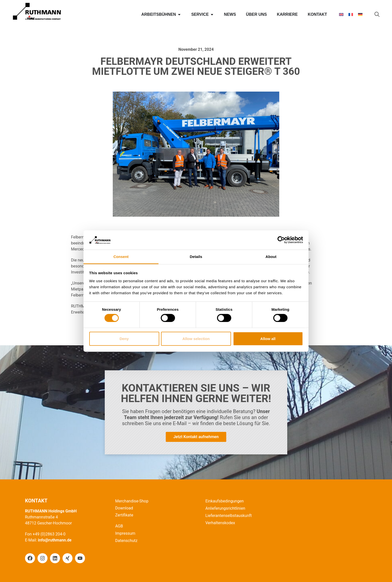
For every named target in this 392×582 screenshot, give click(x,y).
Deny (124, 338)
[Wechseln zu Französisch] (351, 15)
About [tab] (271, 257)
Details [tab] (196, 257)
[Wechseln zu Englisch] (341, 15)
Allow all (268, 338)
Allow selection (196, 338)
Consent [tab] (121, 257)
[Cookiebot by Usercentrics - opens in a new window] (281, 240)
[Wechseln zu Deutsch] (360, 15)
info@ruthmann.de (55, 540)
